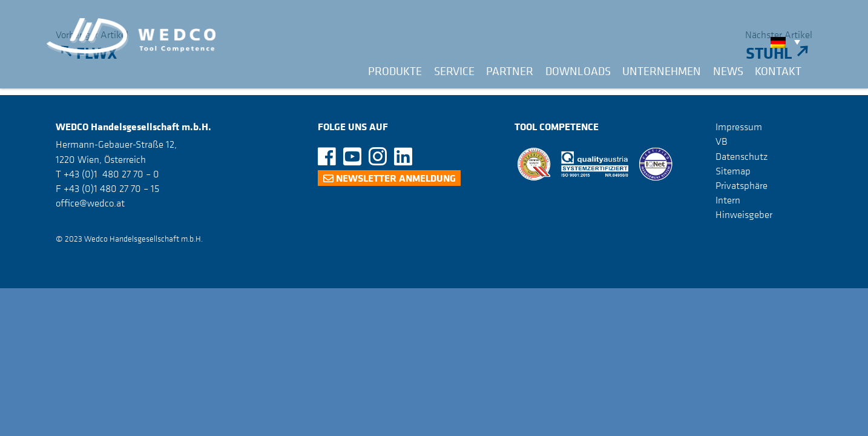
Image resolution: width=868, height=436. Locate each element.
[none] (788, 42)
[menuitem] (788, 42)
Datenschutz (741, 156)
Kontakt (778, 71)
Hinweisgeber (744, 214)
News (728, 71)
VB (722, 141)
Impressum (739, 127)
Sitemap (733, 171)
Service (454, 71)
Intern (728, 200)
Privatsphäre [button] (741, 185)
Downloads (578, 71)
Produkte (395, 71)
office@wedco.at (90, 203)
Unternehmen (662, 71)
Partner (510, 71)
